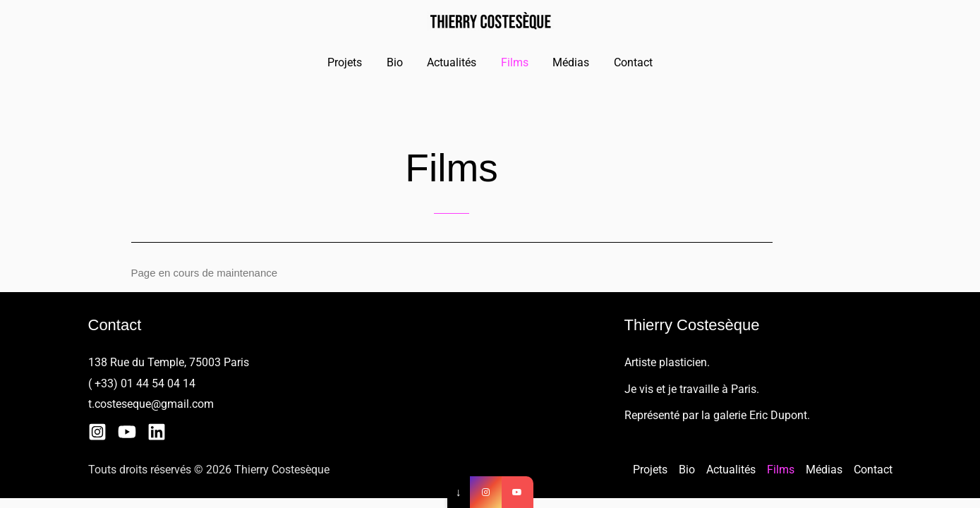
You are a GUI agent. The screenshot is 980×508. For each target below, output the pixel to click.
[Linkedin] (157, 432)
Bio (398, 62)
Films (514, 62)
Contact (629, 62)
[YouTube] (127, 432)
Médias (569, 62)
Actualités (453, 62)
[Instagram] (97, 432)
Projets (350, 62)
